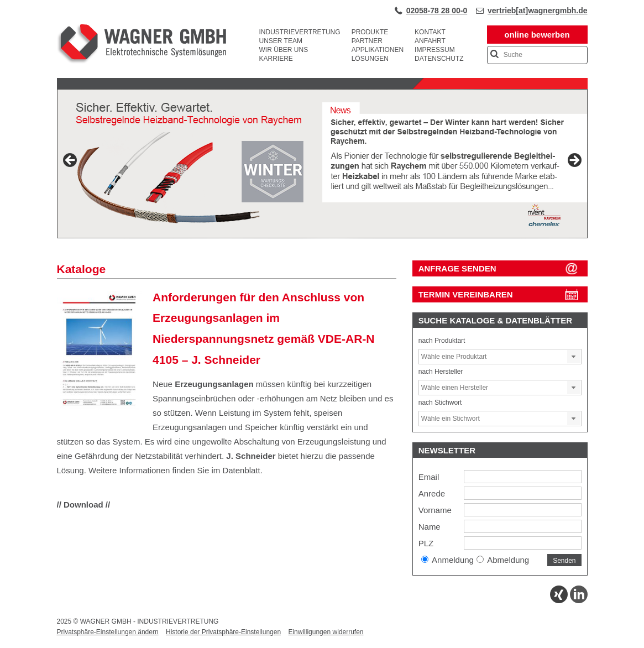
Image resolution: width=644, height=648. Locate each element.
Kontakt (430, 32)
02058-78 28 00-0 (437, 11)
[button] (574, 357)
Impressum (435, 50)
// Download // (84, 505)
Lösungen (370, 59)
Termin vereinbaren (466, 294)
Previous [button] (71, 161)
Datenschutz (439, 59)
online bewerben (537, 35)
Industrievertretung (300, 32)
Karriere (276, 59)
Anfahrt (430, 41)
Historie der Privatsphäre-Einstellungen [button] (223, 632)
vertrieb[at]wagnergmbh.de (537, 11)
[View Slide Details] (322, 164)
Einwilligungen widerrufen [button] (326, 632)
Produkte (370, 32)
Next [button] (574, 161)
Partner (367, 41)
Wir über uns (284, 50)
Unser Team (281, 41)
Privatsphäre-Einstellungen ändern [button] (108, 632)
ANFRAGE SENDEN (457, 268)
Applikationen (378, 50)
